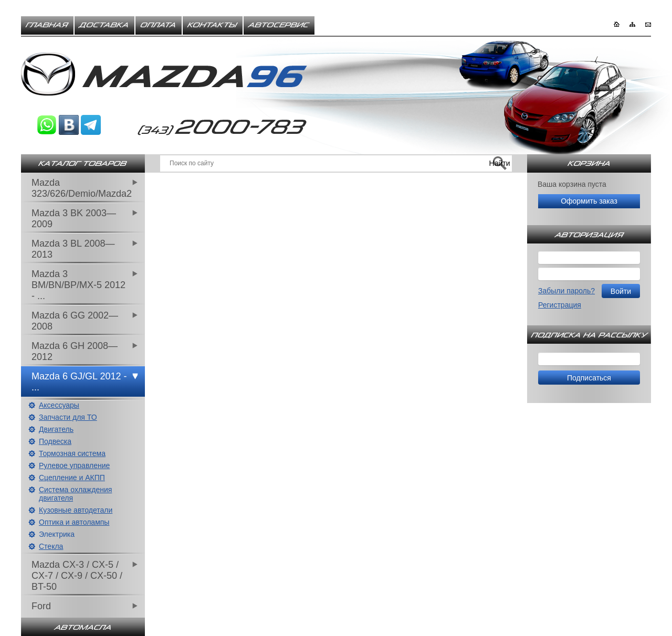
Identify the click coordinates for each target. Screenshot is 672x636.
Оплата (159, 25)
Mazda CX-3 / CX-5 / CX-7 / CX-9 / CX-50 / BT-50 (77, 576)
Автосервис (279, 25)
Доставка (104, 25)
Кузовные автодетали (76, 510)
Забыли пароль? (566, 291)
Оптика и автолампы (74, 522)
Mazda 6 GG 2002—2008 (75, 321)
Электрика (57, 534)
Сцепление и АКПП (72, 478)
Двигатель (56, 429)
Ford (41, 606)
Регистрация (560, 305)
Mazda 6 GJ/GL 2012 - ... (79, 382)
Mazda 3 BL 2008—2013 (73, 249)
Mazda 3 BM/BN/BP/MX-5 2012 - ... (78, 285)
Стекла (51, 546)
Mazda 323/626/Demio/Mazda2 (82, 188)
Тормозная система (72, 453)
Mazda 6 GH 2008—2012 (75, 351)
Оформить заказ (589, 201)
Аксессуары (59, 405)
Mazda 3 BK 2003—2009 (74, 219)
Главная (47, 25)
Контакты (213, 25)
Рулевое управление (74, 465)
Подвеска (55, 441)
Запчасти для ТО (68, 417)
